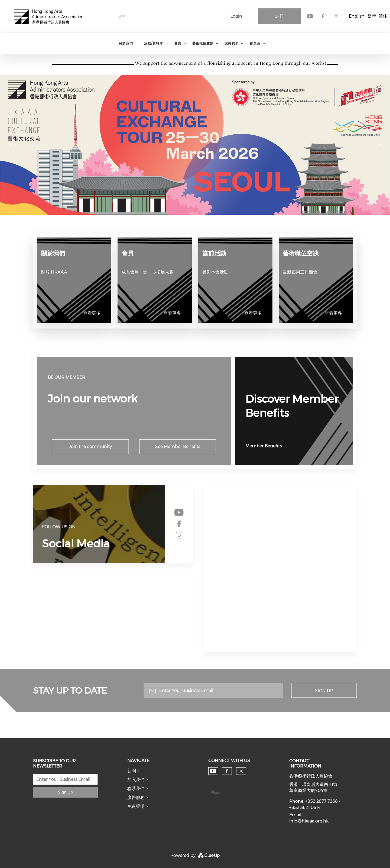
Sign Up (324, 691)
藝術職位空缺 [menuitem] (203, 43)
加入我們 (136, 780)
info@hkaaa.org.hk (309, 821)
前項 (12, 145)
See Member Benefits (178, 446)
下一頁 (378, 145)
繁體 (372, 16)
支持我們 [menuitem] (232, 43)
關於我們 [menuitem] (126, 43)
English (357, 16)
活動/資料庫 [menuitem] (154, 43)
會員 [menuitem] (178, 43)
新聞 (132, 771)
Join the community (90, 446)
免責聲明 (136, 806)
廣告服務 (136, 797)
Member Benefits (264, 446)
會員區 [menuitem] (255, 43)
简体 (383, 16)
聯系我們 (136, 789)
